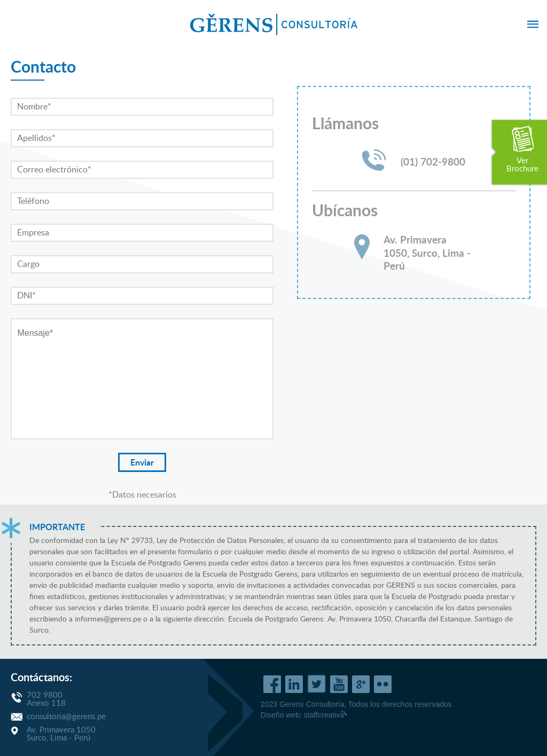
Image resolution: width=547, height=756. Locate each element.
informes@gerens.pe (108, 619)
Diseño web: (304, 715)
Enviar (142, 463)
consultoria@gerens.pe (66, 717)
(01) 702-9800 (433, 163)
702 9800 (45, 695)
